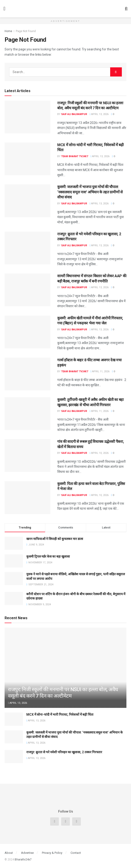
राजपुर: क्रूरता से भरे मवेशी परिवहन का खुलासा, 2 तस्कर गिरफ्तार (64, 752)
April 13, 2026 (99, 114)
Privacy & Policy (52, 853)
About (9, 853)
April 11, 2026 (100, 371)
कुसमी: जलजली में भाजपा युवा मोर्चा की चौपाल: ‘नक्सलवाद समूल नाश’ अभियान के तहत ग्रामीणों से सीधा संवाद (90, 192)
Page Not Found (26, 31)
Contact (76, 853)
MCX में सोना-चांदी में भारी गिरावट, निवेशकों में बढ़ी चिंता (60, 715)
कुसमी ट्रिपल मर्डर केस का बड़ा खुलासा (48, 556)
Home (8, 31)
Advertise (27, 853)
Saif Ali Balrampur (74, 114)
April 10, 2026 (99, 453)
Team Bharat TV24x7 (75, 156)
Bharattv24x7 (23, 860)
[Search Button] (116, 72)
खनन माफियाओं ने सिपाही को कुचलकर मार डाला (55, 539)
